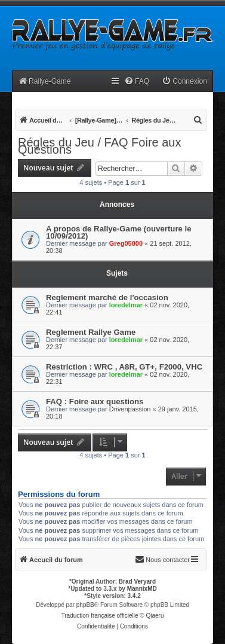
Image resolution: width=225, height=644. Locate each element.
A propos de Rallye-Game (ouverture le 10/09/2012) (119, 232)
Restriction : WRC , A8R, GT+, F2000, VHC (124, 367)
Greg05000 (126, 243)
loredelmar (126, 305)
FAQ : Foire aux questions (95, 402)
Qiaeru (155, 616)
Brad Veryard (137, 582)
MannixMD (142, 589)
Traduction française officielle (100, 616)
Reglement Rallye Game (91, 332)
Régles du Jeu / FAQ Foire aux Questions (99, 146)
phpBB (85, 605)
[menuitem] (137, 82)
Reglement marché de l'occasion (107, 297)
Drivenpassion (130, 409)
